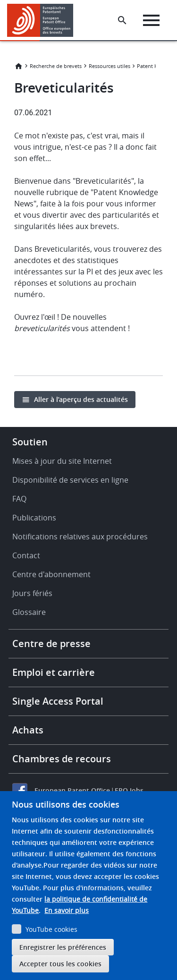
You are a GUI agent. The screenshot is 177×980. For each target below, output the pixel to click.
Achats (28, 730)
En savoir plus (67, 910)
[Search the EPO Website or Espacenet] (122, 20)
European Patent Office (72, 790)
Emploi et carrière (54, 672)
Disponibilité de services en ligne (70, 480)
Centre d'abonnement (51, 574)
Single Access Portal (58, 701)
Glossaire (29, 612)
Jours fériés (32, 593)
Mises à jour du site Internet (62, 461)
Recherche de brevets (56, 66)
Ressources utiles (110, 66)
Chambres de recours (62, 759)
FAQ (19, 499)
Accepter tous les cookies (60, 964)
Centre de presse (51, 643)
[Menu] (151, 20)
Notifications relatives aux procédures (80, 537)
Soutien (30, 442)
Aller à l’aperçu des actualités (81, 399)
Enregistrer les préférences (63, 947)
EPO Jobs (129, 790)
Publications (34, 518)
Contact (26, 555)
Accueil (18, 66)
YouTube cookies (51, 929)
